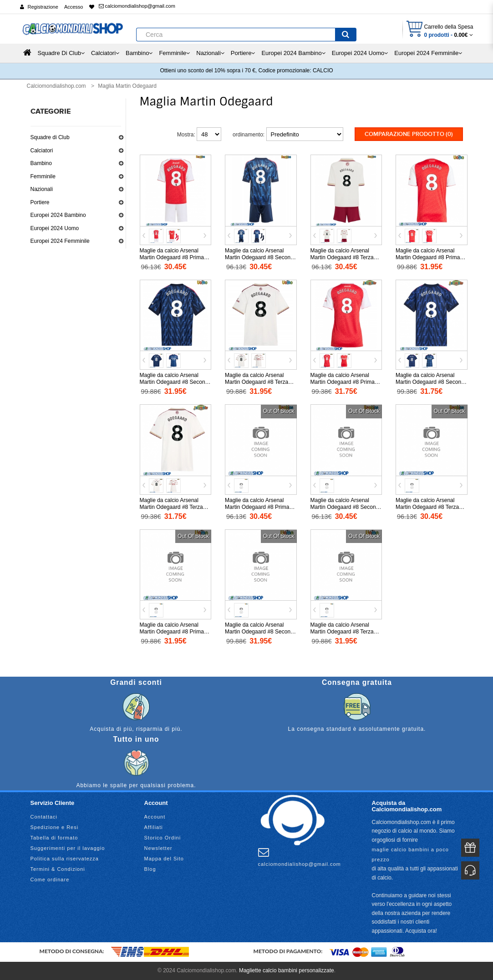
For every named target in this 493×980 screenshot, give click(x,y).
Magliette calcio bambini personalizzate (287, 970)
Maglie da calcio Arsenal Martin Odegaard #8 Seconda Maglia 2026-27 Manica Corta (261, 632)
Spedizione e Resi (55, 827)
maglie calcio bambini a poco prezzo (410, 854)
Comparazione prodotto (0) (409, 134)
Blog (150, 869)
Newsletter (158, 848)
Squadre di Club (50, 137)
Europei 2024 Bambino (58, 215)
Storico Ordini (163, 838)
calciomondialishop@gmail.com (137, 6)
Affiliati (154, 827)
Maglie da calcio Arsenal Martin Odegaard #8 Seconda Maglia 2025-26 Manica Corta (175, 382)
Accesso (74, 7)
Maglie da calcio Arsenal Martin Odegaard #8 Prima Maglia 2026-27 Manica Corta (175, 632)
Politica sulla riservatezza (65, 859)
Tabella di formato (54, 838)
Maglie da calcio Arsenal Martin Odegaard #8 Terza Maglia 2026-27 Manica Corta (346, 632)
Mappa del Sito (164, 859)
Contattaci (44, 817)
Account (155, 817)
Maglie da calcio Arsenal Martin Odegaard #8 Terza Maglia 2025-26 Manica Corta (261, 382)
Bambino (41, 163)
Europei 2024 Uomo (55, 228)
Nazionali (42, 189)
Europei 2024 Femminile (60, 241)
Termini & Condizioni (58, 869)
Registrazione (43, 7)
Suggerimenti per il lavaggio (68, 848)
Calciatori (42, 151)
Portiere (40, 202)
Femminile (43, 176)
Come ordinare (50, 879)
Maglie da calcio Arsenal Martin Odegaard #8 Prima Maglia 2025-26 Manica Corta (431, 257)
